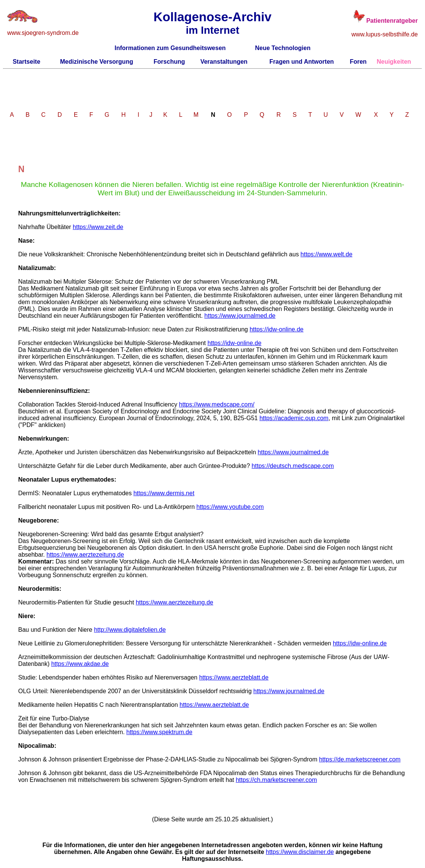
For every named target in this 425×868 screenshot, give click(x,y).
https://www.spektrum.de (159, 732)
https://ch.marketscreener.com (276, 780)
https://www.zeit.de (98, 227)
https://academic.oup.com (294, 418)
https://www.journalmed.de (240, 316)
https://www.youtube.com (230, 507)
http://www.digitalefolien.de (130, 630)
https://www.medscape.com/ (217, 404)
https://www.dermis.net (164, 493)
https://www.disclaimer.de (300, 852)
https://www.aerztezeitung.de (85, 555)
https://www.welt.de (326, 254)
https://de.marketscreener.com (360, 759)
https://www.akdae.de (80, 664)
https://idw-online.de (277, 329)
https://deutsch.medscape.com (293, 466)
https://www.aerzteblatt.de (234, 677)
